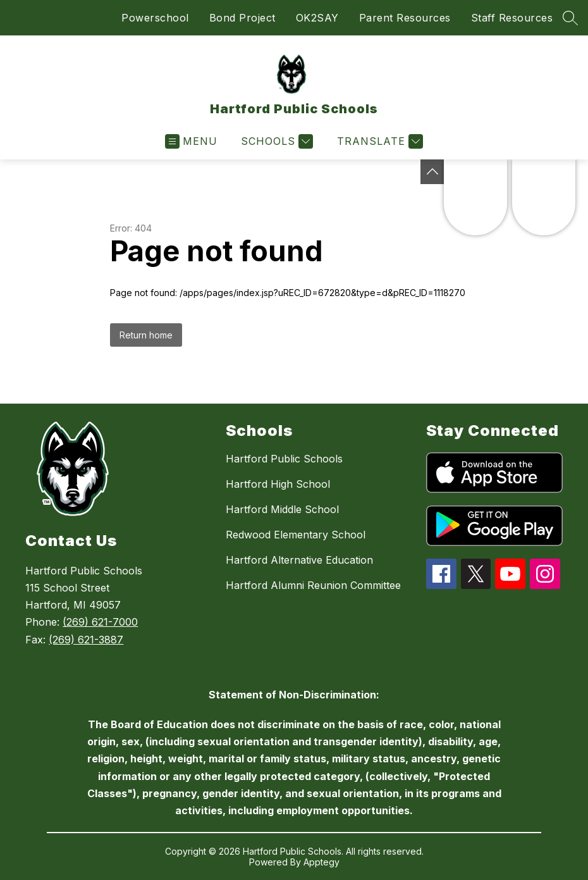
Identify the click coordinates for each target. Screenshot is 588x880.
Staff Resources (512, 18)
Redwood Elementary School (296, 535)
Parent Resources (405, 18)
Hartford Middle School (282, 509)
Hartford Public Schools (284, 459)
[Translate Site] (378, 141)
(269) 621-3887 (86, 640)
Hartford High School (278, 484)
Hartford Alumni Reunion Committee (313, 585)
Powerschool (155, 18)
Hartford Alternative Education (299, 560)
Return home (146, 335)
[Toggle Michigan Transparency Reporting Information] (432, 172)
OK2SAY (317, 18)
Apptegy (322, 862)
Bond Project (242, 18)
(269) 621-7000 (100, 622)
